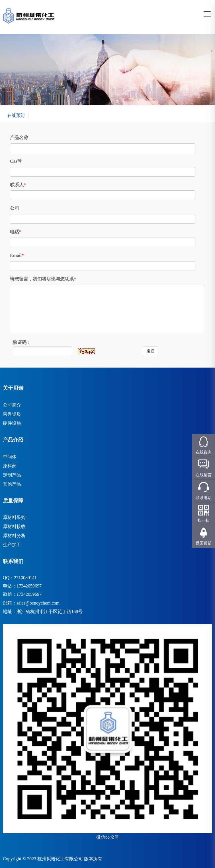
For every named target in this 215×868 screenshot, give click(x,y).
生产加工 (12, 545)
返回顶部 (204, 543)
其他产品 (12, 484)
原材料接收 (14, 526)
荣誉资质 (12, 414)
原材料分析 (14, 536)
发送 (151, 351)
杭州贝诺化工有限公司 (60, 859)
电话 (15, 232)
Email (16, 255)
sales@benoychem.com (38, 603)
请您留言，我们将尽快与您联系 (42, 279)
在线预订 (16, 115)
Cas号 (16, 161)
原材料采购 (14, 517)
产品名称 (19, 138)
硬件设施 (12, 423)
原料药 (10, 466)
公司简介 (12, 405)
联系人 (17, 185)
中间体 (10, 457)
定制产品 (12, 475)
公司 (15, 208)
